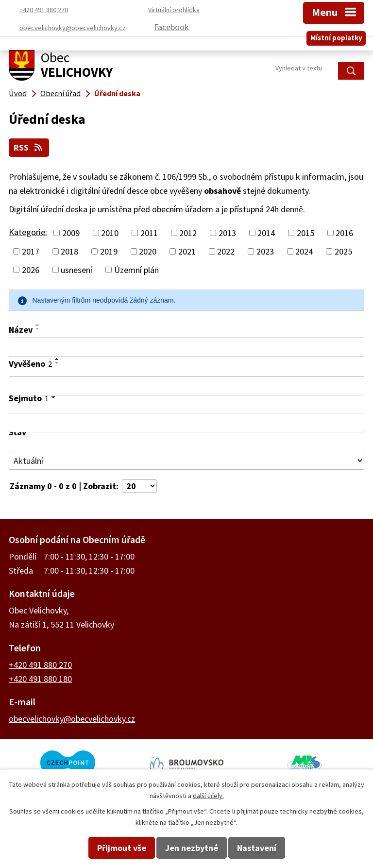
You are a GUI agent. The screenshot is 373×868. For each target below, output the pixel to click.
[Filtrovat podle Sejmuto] (186, 423)
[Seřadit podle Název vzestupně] (38, 324)
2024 (304, 251)
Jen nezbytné (192, 848)
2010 (110, 232)
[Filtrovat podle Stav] (186, 460)
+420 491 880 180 (40, 678)
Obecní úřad (60, 93)
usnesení (76, 269)
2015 (305, 232)
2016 (344, 232)
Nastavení (257, 848)
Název (21, 329)
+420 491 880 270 (40, 664)
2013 (227, 232)
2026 (31, 269)
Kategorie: (28, 231)
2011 (149, 232)
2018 (69, 251)
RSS (29, 147)
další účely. (208, 796)
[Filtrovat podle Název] (186, 347)
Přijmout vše (122, 848)
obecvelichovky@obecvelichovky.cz (72, 718)
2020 (148, 251)
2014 (266, 232)
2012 (188, 232)
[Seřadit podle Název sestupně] (38, 328)
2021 (187, 251)
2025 (343, 251)
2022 (226, 251)
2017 (31, 251)
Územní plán (136, 269)
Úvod (18, 93)
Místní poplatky (336, 36)
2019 (109, 251)
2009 (71, 232)
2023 (265, 251)
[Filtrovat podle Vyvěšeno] (186, 386)
